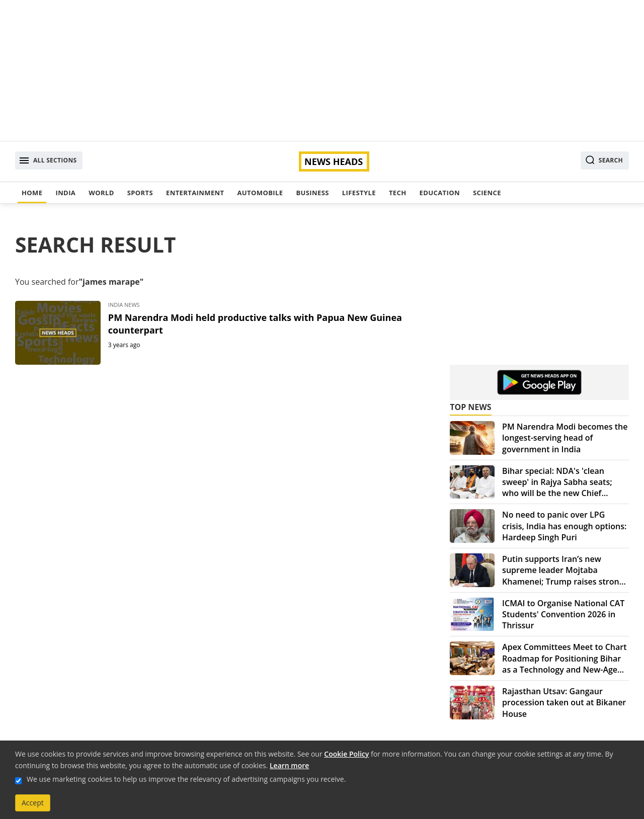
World (101, 193)
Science (487, 193)
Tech (398, 193)
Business (312, 193)
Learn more (289, 765)
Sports (140, 193)
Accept (33, 803)
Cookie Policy (346, 754)
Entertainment (195, 193)
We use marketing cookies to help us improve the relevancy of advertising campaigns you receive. (186, 779)
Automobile (260, 193)
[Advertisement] (322, 70)
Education (440, 193)
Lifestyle (359, 193)
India (65, 193)
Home (32, 193)
